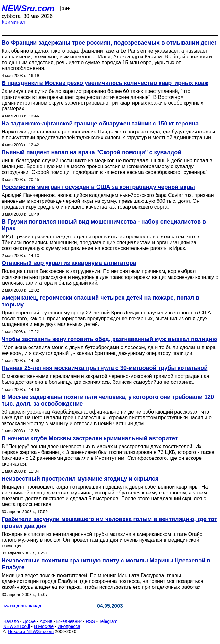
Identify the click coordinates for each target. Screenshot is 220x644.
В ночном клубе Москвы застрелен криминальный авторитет (90, 438)
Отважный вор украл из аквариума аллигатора (69, 263)
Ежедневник (69, 621)
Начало (11, 621)
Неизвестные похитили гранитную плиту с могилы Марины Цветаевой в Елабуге (106, 564)
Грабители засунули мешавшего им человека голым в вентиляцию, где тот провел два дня (109, 523)
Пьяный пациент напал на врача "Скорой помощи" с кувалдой (91, 152)
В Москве (44, 626)
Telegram (108, 621)
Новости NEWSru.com (31, 631)
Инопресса (69, 626)
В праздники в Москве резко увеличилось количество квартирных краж (105, 83)
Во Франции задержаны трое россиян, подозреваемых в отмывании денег (109, 43)
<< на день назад (22, 606)
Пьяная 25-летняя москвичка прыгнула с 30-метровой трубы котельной (105, 368)
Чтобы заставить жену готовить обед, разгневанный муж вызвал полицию (109, 339)
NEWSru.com (28, 8)
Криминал (13, 22)
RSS (90, 621)
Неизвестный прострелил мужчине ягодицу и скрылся (80, 479)
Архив (46, 621)
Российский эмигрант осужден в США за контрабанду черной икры (98, 187)
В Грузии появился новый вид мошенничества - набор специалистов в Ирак (104, 225)
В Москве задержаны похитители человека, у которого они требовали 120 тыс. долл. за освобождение (108, 400)
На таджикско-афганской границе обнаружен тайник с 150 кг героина (100, 124)
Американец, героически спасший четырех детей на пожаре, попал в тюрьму (100, 301)
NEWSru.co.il (17, 626)
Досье (29, 621)
